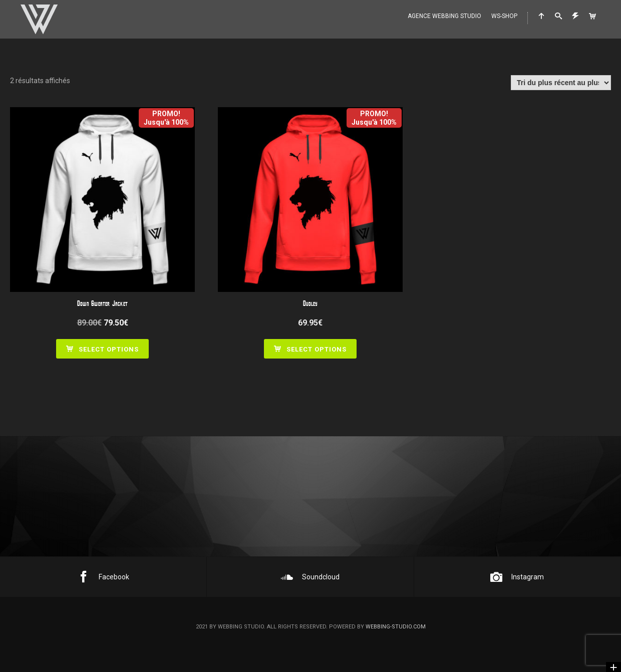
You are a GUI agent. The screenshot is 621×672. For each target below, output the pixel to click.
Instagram (517, 577)
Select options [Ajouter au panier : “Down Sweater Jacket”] (109, 349)
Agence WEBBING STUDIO (444, 16)
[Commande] (561, 83)
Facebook (103, 577)
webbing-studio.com (396, 627)
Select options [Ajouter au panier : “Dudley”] (317, 349)
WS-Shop (504, 16)
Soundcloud (310, 577)
